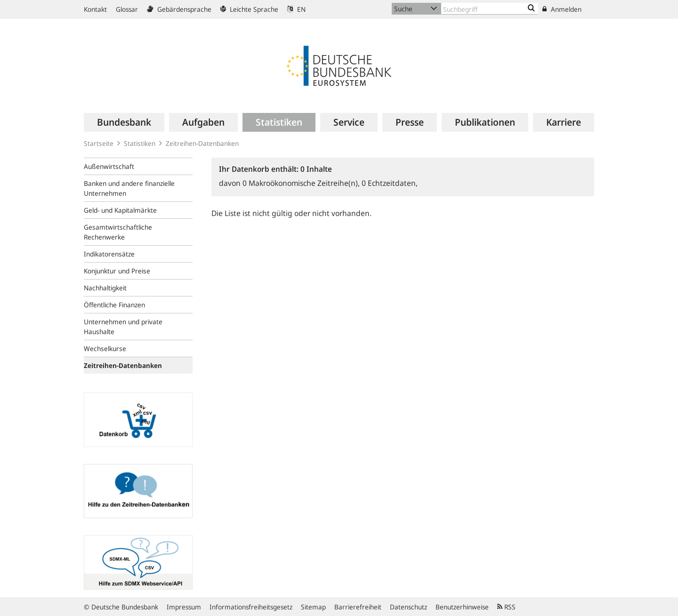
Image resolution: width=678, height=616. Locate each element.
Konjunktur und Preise (117, 271)
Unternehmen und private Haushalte (123, 327)
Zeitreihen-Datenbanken (202, 143)
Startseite (99, 143)
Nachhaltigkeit (105, 288)
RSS (506, 607)
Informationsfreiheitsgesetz (251, 607)
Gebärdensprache (179, 9)
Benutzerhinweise (462, 607)
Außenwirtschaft (109, 166)
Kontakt (95, 9)
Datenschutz (408, 607)
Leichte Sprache (249, 9)
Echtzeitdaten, (390, 183)
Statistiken (140, 143)
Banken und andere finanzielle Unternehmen (129, 188)
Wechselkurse (105, 348)
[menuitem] (124, 122)
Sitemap (313, 607)
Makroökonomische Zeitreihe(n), (302, 183)
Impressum (184, 607)
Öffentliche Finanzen (114, 305)
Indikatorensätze (109, 254)
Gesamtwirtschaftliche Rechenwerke (118, 232)
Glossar (127, 9)
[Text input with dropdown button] (490, 9)
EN (296, 9)
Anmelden (562, 9)
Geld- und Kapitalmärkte (120, 210)
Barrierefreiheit (358, 607)
